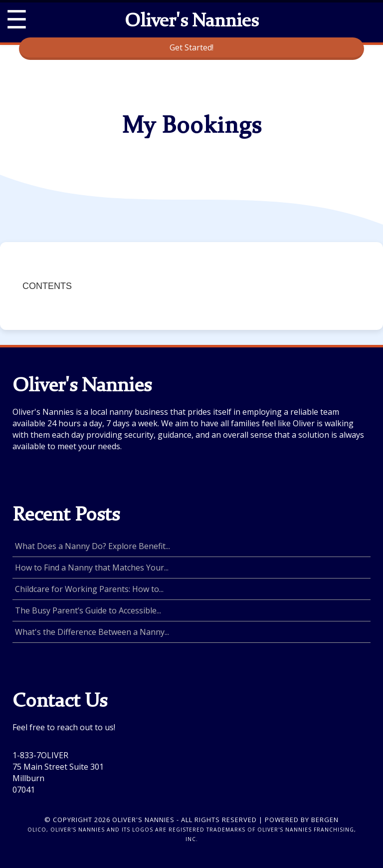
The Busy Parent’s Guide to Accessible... (88, 610)
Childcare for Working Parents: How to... (89, 589)
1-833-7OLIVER (40, 755)
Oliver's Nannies (191, 22)
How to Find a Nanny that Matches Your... (92, 568)
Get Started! (191, 47)
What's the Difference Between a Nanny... (92, 632)
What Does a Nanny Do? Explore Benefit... (93, 546)
